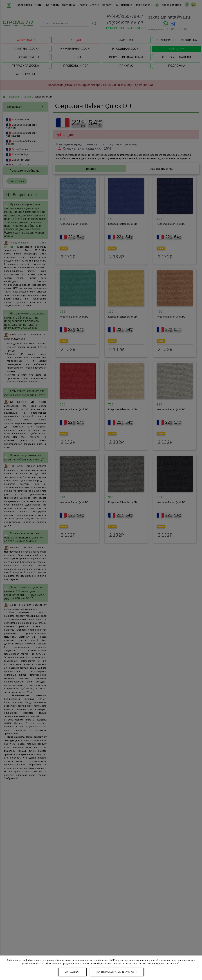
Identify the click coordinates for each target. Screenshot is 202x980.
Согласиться (72, 972)
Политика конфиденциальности (117, 972)
